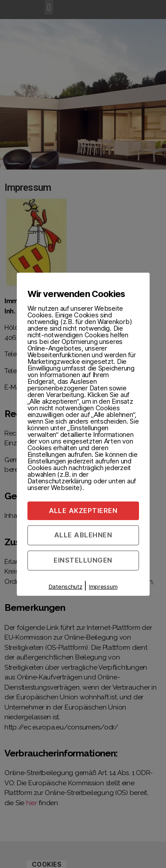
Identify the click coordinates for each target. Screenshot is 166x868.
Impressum (103, 586)
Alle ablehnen (83, 535)
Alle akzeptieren (83, 510)
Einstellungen (83, 560)
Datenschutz (66, 586)
